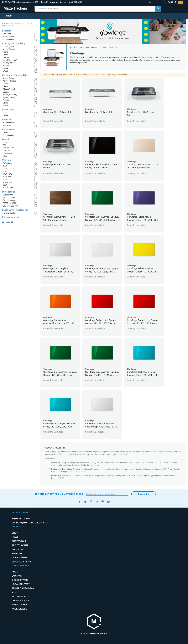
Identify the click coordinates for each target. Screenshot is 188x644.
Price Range (9, 192)
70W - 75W (7, 182)
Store (80, 47)
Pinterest (103, 502)
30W (5, 171)
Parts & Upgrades (12, 217)
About (16, 572)
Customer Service (58, 2)
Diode (5, 115)
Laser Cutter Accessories (15, 210)
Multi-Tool (7, 125)
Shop (15, 533)
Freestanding (8, 135)
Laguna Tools (9, 148)
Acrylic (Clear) (9, 46)
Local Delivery (21, 584)
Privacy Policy (20, 601)
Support (17, 553)
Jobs (15, 592)
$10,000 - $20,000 (10, 206)
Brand (6, 139)
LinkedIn (97, 502)
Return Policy (20, 596)
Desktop (6, 132)
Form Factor (9, 129)
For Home (7, 34)
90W (5, 185)
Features (7, 120)
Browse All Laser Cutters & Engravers (17, 25)
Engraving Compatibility (15, 75)
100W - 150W (9, 188)
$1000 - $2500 (9, 198)
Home (73, 47)
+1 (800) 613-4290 (74, 2)
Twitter (85, 502)
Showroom (19, 541)
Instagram (91, 502)
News (15, 537)
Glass (5, 55)
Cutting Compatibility (14, 43)
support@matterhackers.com (30, 523)
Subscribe (144, 494)
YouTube (108, 502)
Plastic (6, 66)
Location (7, 31)
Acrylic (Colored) (10, 49)
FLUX (5, 142)
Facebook (80, 502)
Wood (5, 71)
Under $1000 (8, 195)
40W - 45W (7, 174)
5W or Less (8, 163)
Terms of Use (20, 605)
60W (5, 180)
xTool (5, 156)
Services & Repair (22, 562)
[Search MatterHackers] (158, 9)
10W (5, 166)
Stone (5, 68)
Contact (17, 576)
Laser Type (8, 110)
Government (19, 558)
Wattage (7, 160)
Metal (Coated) (9, 63)
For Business (8, 39)
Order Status (20, 580)
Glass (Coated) (9, 89)
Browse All (8, 222)
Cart (175, 2)
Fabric (6, 52)
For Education (9, 37)
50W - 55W (7, 177)
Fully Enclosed (9, 123)
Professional (20, 545)
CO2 (5, 113)
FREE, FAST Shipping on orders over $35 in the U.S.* (25, 2)
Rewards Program (23, 588)
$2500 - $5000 (9, 200)
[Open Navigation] (7, 16)
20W (5, 169)
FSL (5, 145)
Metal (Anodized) (10, 60)
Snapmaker (8, 153)
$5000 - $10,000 (10, 203)
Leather (6, 57)
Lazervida (7, 151)
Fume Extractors (10, 213)
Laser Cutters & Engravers (95, 47)
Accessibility (19, 609)
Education (18, 549)
